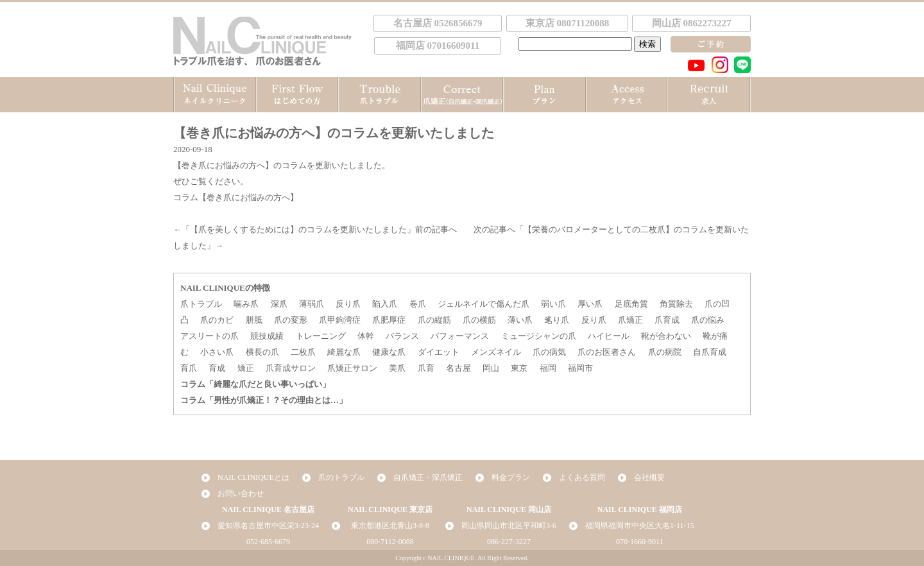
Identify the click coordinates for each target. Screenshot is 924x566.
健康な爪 (389, 352)
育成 (217, 368)
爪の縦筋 (434, 320)
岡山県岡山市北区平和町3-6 (509, 526)
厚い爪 (590, 304)
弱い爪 (553, 304)
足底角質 (631, 304)
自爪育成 (710, 352)
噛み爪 (246, 304)
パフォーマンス (460, 336)
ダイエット (439, 352)
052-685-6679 (268, 542)
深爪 (279, 304)
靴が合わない (666, 336)
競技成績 (267, 336)
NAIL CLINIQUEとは (253, 477)
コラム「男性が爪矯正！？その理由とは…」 (264, 400)
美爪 (397, 368)
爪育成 (667, 320)
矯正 (246, 368)
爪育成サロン (291, 368)
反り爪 (348, 304)
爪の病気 (549, 352)
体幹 (366, 336)
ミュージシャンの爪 (539, 336)
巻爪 (418, 304)
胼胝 (254, 320)
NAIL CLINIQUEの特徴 (225, 288)
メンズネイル (496, 352)
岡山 (491, 368)
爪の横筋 (479, 320)
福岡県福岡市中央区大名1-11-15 (640, 526)
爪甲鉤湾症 (340, 320)
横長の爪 (262, 352)
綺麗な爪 (344, 352)
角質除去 (676, 304)
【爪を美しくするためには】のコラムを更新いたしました (298, 229)
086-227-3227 (509, 542)
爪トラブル (201, 304)
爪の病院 (665, 352)
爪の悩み (708, 320)
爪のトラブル (341, 477)
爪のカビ (217, 320)
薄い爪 (520, 320)
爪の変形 (291, 320)
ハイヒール (609, 336)
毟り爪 (557, 320)
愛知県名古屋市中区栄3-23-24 (268, 526)
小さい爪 (217, 352)
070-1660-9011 (640, 542)
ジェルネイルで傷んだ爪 (483, 304)
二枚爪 (303, 352)
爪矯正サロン (352, 368)
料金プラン (511, 477)
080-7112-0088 (390, 542)
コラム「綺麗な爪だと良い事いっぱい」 (255, 384)
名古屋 (458, 368)
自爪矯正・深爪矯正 (428, 477)
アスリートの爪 (210, 336)
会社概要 (649, 477)
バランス (402, 336)
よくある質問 (582, 477)
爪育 (426, 368)
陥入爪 (385, 304)
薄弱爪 (312, 304)
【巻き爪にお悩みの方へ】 (223, 165)
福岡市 (580, 368)
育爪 (189, 368)
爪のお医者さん (607, 352)
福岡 (548, 368)
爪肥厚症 (389, 320)
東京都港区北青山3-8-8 (390, 526)
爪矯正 (630, 320)
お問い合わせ (241, 493)
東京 (519, 368)
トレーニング (321, 336)
